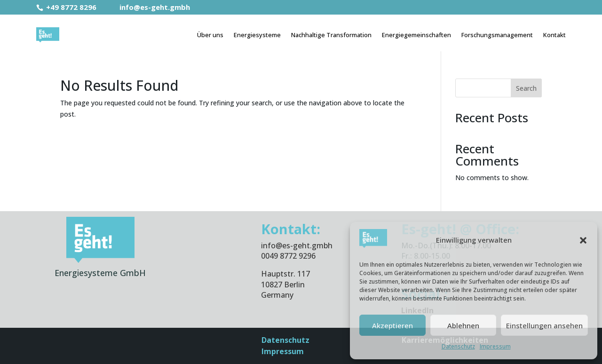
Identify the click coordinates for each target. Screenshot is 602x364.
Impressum (495, 346)
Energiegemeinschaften (416, 35)
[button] (583, 240)
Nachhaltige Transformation (331, 35)
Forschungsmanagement (497, 35)
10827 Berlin (283, 285)
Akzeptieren (392, 325)
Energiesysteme (257, 35)
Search (526, 88)
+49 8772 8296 (67, 7)
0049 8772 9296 (288, 256)
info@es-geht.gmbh (149, 7)
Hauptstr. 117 (285, 274)
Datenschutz (458, 346)
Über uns (210, 35)
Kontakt (554, 35)
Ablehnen (463, 325)
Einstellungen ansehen (544, 325)
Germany (277, 295)
